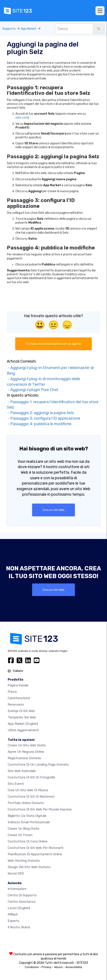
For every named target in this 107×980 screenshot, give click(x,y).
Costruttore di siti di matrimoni (31, 797)
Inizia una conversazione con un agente (53, 344)
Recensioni (16, 705)
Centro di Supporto (22, 895)
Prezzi (12, 692)
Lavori (19, 908)
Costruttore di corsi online (28, 841)
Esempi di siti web (21, 711)
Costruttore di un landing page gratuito (38, 765)
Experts (13, 921)
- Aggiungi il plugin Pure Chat (33, 390)
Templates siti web (22, 717)
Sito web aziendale (22, 771)
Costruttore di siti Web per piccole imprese (40, 809)
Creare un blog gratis (24, 829)
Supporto (9, 29)
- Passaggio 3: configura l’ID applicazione (44, 418)
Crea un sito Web (53, 510)
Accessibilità (74, 967)
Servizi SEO (16, 873)
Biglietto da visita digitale (27, 816)
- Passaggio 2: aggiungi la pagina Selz (40, 413)
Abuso (58, 967)
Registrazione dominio (24, 758)
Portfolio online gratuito (26, 803)
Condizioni (32, 967)
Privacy (46, 967)
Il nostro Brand (19, 927)
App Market (29, 29)
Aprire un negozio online (26, 752)
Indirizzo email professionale (29, 822)
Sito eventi (16, 784)
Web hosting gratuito (24, 861)
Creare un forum (20, 835)
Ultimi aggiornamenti (23, 730)
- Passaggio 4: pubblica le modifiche (39, 424)
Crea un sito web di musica (28, 790)
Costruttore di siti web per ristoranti (36, 848)
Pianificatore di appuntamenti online (35, 854)
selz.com (22, 118)
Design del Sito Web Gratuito (29, 867)
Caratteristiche (19, 698)
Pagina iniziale (18, 685)
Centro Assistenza (22, 902)
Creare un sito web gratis (27, 745)
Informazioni (17, 889)
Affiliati (13, 914)
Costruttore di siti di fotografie (31, 777)
